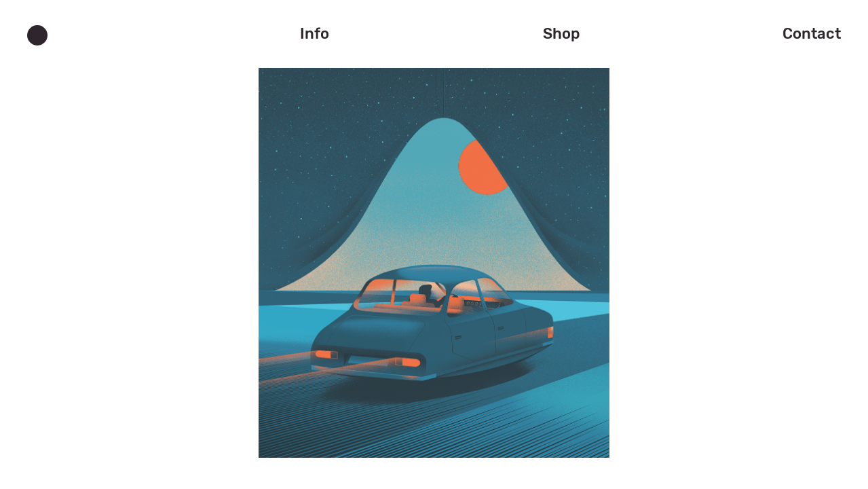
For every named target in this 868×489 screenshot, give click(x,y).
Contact (812, 34)
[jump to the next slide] (434, 257)
